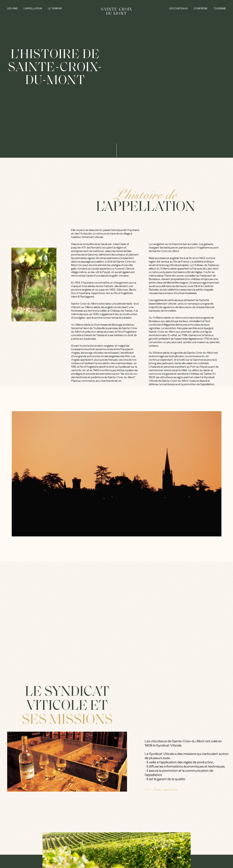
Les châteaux (178, 9)
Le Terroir (55, 9)
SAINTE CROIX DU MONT (116, 11)
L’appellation (33, 9)
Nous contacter (165, 789)
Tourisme (220, 9)
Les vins (12, 9)
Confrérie (201, 9)
